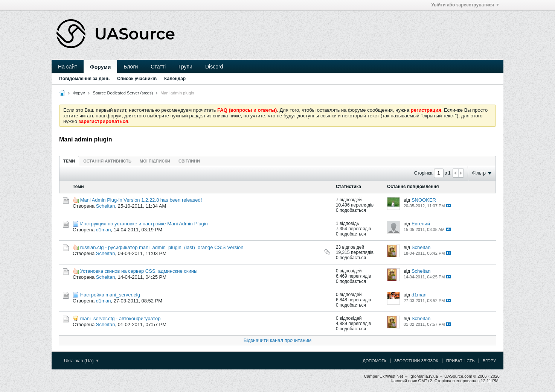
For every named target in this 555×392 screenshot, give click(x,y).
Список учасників (137, 79)
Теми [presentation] (69, 161)
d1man (104, 230)
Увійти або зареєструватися (465, 5)
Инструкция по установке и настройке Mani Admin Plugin (144, 224)
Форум (79, 93)
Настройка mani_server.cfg (110, 295)
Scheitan (106, 206)
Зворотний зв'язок (416, 361)
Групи (185, 67)
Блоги (131, 67)
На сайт (68, 67)
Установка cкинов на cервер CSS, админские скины (139, 271)
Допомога (374, 361)
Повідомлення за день (84, 79)
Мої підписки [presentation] (155, 161)
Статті (158, 67)
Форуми (100, 67)
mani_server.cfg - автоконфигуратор (120, 318)
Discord (214, 67)
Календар (175, 79)
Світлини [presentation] (189, 161)
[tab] (69, 161)
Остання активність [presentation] (107, 161)
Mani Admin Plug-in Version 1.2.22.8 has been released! (141, 200)
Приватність (460, 361)
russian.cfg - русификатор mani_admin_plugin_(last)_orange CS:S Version (162, 247)
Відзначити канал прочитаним (278, 340)
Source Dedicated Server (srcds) (123, 93)
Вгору (489, 361)
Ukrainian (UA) (81, 361)
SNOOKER (424, 200)
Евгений (421, 224)
